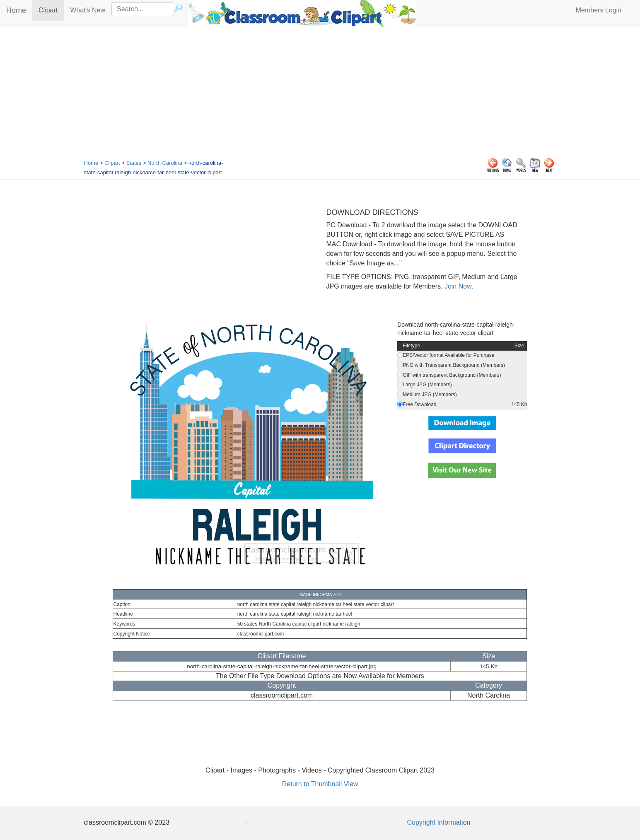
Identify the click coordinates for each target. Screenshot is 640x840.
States (134, 163)
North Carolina (165, 163)
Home (16, 10)
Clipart (51, 10)
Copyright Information (439, 822)
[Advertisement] (320, 94)
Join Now (457, 286)
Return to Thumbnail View (320, 784)
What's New (88, 10)
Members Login (599, 10)
